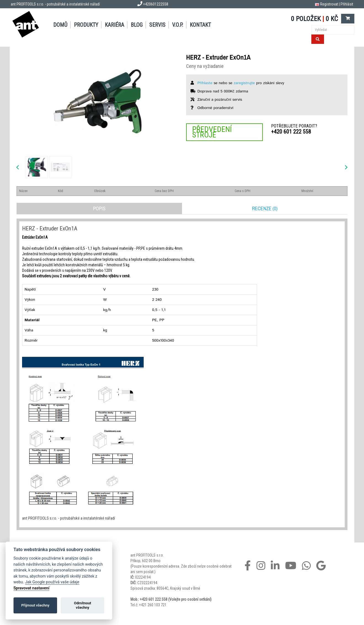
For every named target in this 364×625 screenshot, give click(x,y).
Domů (60, 25)
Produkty (86, 25)
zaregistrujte (244, 83)
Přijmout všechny (35, 605)
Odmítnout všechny (82, 605)
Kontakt (200, 25)
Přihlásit (347, 4)
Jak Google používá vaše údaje (52, 582)
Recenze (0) (265, 208)
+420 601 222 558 (291, 132)
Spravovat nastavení (31, 588)
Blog (137, 25)
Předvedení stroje (212, 132)
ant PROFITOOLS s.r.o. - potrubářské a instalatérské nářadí (55, 4)
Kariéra (114, 25)
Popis (99, 208)
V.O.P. (178, 25)
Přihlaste (205, 83)
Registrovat (329, 4)
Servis (157, 25)
